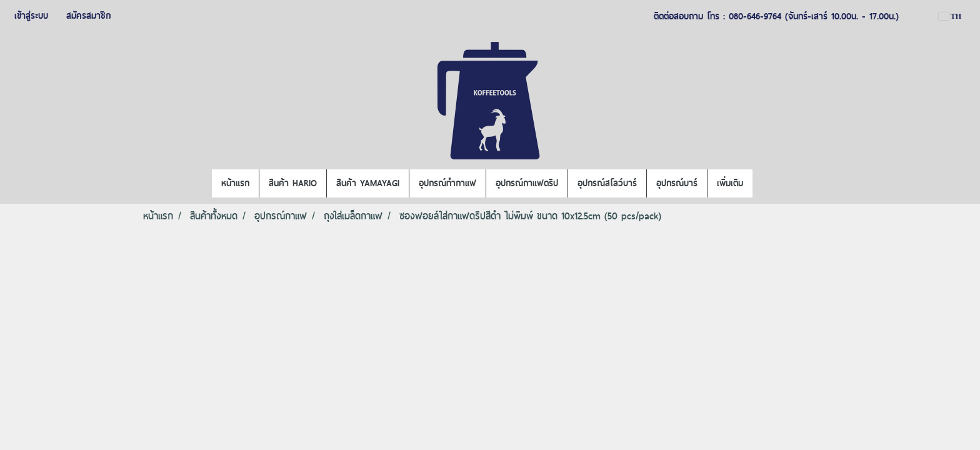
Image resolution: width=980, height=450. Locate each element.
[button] (764, 184)
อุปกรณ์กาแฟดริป (527, 183)
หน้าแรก (235, 183)
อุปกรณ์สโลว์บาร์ (607, 183)
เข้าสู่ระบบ (31, 16)
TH (950, 16)
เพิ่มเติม (730, 183)
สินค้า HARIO (293, 183)
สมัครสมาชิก (88, 16)
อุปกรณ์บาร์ (677, 183)
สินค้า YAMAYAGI (368, 183)
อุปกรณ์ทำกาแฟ (447, 183)
